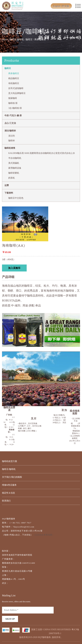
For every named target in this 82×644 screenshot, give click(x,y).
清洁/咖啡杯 (10, 131)
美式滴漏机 (14, 163)
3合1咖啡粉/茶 (15, 108)
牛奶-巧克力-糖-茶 (13, 116)
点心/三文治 (10, 123)
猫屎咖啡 (13, 98)
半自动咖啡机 (15, 158)
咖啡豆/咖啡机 (17, 39)
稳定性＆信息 (8, 493)
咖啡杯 (12, 141)
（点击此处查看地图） (44, 535)
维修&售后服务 (9, 485)
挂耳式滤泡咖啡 (16, 88)
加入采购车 (14, 268)
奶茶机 (12, 178)
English (57, 6)
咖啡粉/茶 (13, 103)
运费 (7, 185)
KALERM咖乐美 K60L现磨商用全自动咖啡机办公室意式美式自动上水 (42, 153)
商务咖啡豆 (14, 73)
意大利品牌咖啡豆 (17, 93)
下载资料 (9, 193)
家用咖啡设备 (15, 168)
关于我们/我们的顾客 (12, 477)
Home (5, 39)
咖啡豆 (29, 39)
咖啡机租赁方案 (10, 461)
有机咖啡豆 (14, 83)
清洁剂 (12, 136)
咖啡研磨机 (14, 173)
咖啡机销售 (10, 148)
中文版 (66, 6)
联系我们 (6, 501)
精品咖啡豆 (14, 78)
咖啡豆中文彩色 (16, 198)
